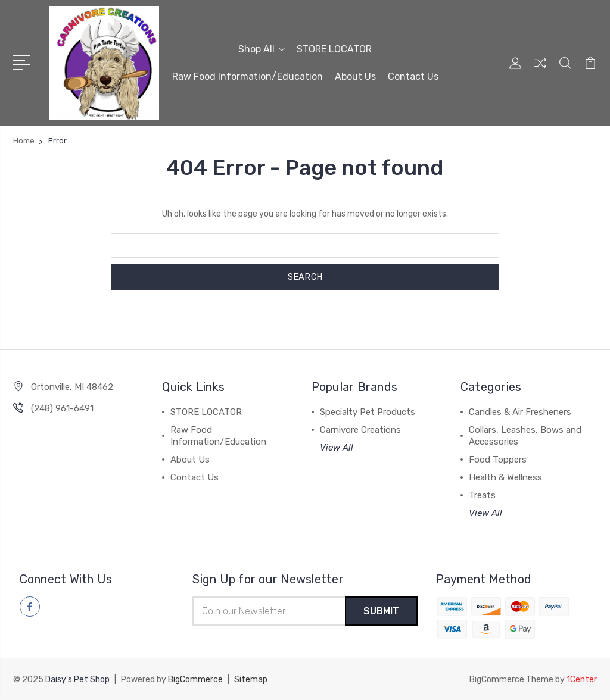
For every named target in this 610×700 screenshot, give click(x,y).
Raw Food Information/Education (248, 76)
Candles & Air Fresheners (520, 412)
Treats (482, 495)
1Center (582, 679)
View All (337, 448)
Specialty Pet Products (368, 412)
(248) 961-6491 (62, 408)
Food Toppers (498, 460)
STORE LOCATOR (334, 49)
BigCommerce (195, 679)
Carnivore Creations (360, 430)
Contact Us (413, 76)
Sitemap (251, 679)
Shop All (262, 49)
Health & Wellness (505, 477)
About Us (355, 76)
